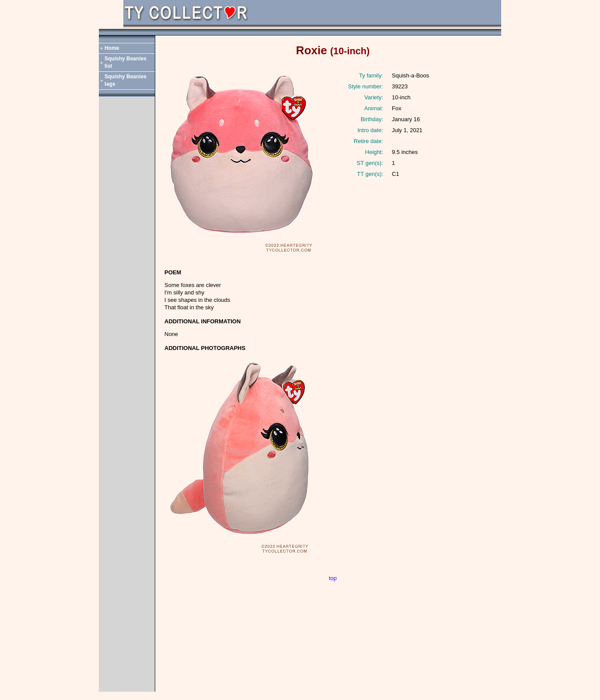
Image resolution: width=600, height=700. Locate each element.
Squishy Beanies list (126, 62)
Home (112, 48)
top (333, 578)
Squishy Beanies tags (126, 80)
